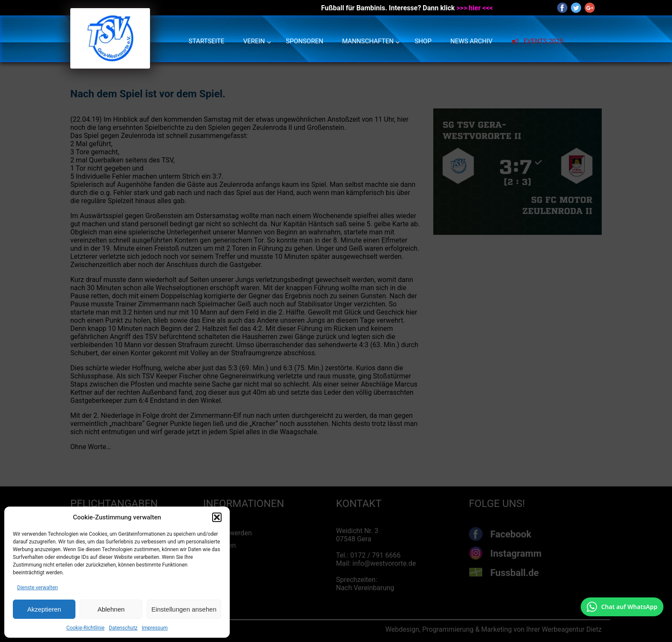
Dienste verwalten (37, 588)
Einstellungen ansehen (184, 609)
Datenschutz (123, 628)
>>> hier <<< (475, 8)
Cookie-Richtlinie (85, 628)
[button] (217, 517)
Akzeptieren (44, 609)
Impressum (155, 628)
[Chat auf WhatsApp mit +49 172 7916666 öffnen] (622, 607)
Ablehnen (111, 609)
